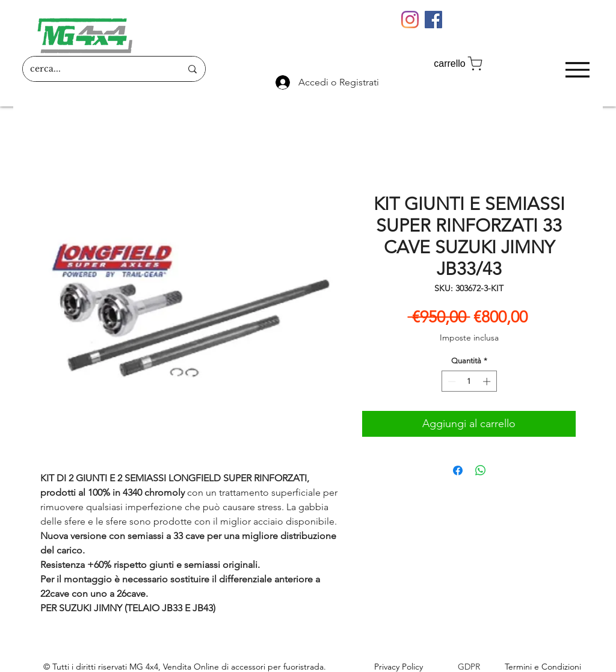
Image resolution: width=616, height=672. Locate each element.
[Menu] (577, 69)
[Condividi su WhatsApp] (481, 470)
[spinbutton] (469, 381)
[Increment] (488, 381)
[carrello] (459, 63)
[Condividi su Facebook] (458, 470)
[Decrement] (451, 381)
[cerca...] (97, 69)
